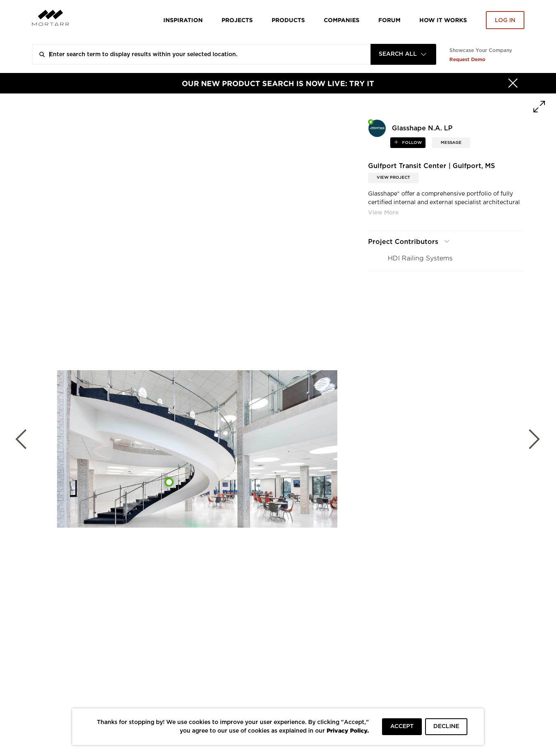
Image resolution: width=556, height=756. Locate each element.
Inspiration (183, 20)
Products (288, 20)
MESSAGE (451, 143)
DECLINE (446, 726)
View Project (393, 178)
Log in (505, 20)
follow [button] (411, 143)
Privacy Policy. (348, 730)
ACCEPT (402, 726)
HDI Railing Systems (420, 258)
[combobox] (403, 54)
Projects (237, 20)
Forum (389, 20)
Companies (342, 20)
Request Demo (467, 59)
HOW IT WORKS (443, 20)
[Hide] (513, 83)
